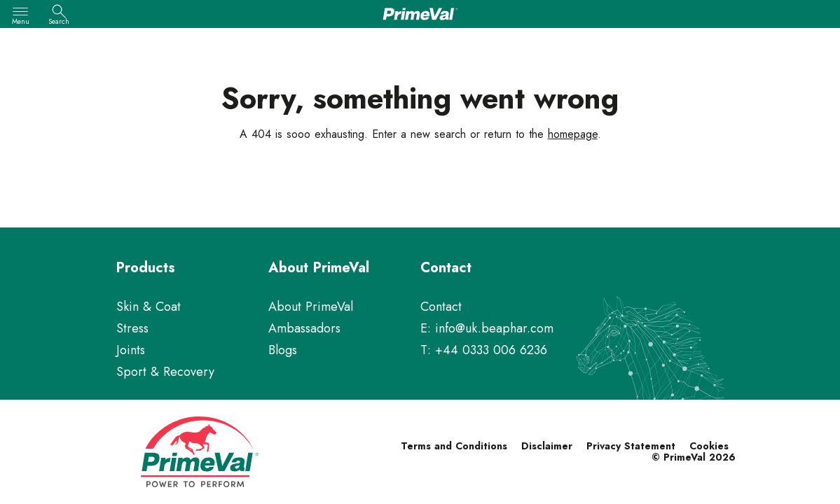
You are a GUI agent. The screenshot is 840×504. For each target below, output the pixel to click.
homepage (573, 134)
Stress (132, 328)
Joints (131, 350)
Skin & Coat (149, 307)
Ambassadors (304, 328)
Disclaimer (547, 446)
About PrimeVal (311, 307)
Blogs (283, 350)
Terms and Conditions (454, 446)
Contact (441, 307)
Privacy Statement (631, 446)
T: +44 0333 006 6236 (484, 350)
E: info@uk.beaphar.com (487, 328)
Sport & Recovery (165, 372)
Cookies (709, 446)
